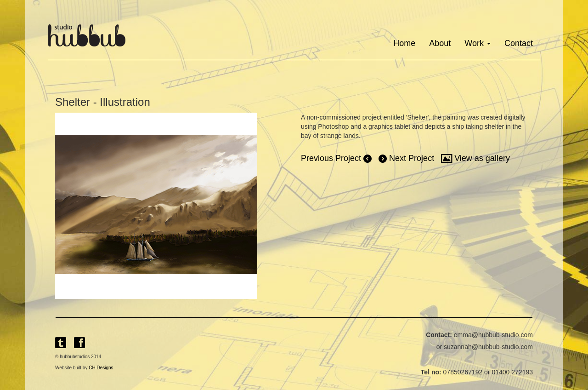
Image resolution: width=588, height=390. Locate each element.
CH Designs (101, 368)
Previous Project (336, 158)
